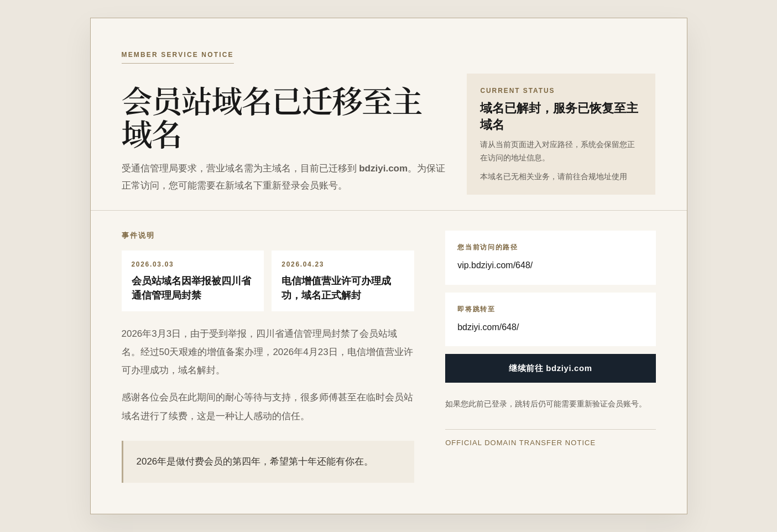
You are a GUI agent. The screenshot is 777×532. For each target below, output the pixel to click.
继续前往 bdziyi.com (551, 368)
